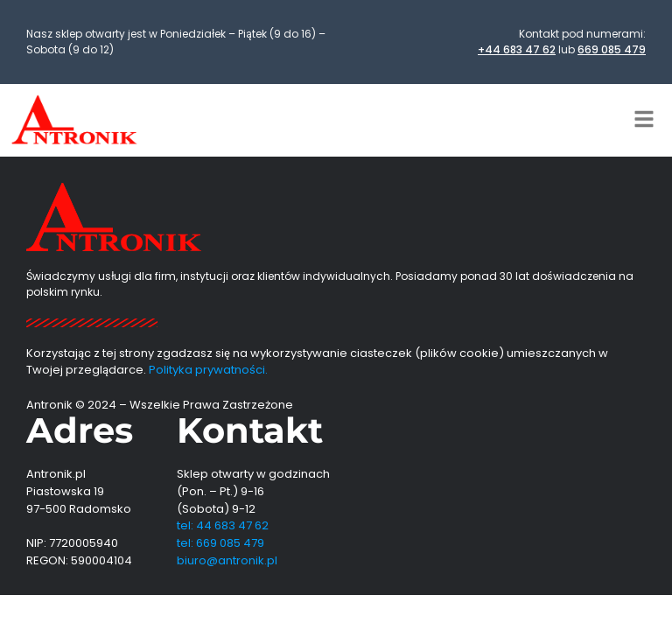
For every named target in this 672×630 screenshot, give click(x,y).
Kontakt (250, 430)
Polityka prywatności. (208, 370)
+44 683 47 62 (517, 49)
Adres (80, 430)
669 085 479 (612, 49)
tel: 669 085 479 (220, 543)
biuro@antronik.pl (227, 560)
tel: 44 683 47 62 (223, 525)
